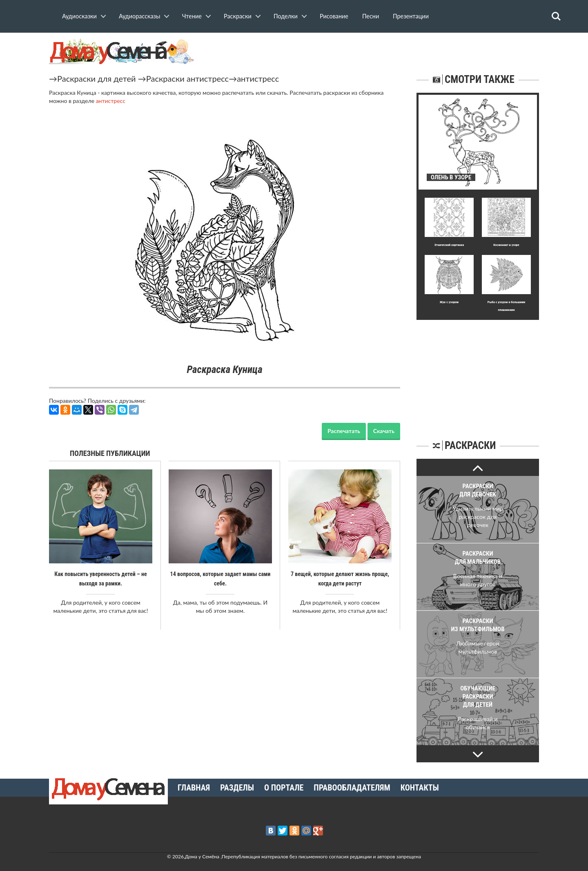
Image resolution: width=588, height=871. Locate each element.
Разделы (237, 788)
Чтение (192, 16)
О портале (284, 788)
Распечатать (344, 431)
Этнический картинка (449, 245)
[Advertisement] (478, 371)
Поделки (286, 16)
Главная (194, 788)
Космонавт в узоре (506, 245)
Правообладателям (352, 788)
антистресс (258, 78)
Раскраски (238, 16)
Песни (371, 16)
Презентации (411, 16)
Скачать (384, 431)
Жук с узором (449, 302)
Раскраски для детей (97, 78)
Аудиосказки (79, 16)
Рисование (334, 16)
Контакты (420, 788)
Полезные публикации (110, 453)
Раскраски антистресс (187, 78)
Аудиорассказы (139, 16)
